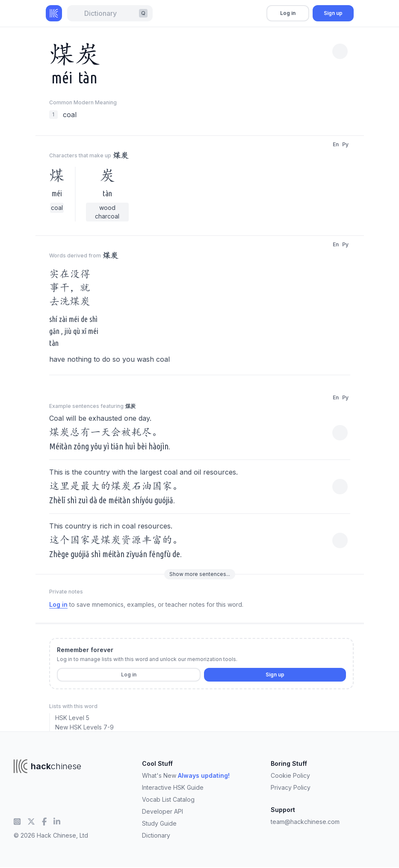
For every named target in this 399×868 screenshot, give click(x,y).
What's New (186, 775)
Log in (288, 13)
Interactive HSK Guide (173, 787)
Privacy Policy (291, 787)
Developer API (163, 811)
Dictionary (156, 835)
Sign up (333, 13)
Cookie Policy (290, 775)
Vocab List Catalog (168, 799)
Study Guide (159, 823)
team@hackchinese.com (305, 822)
